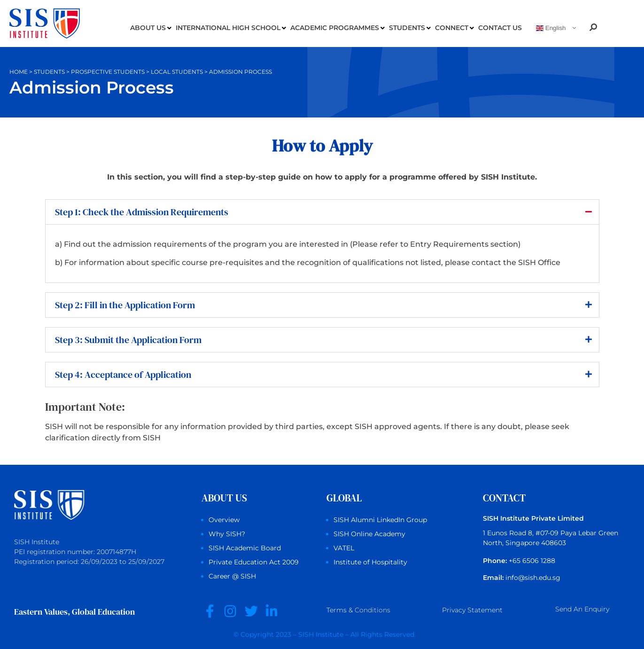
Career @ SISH (232, 576)
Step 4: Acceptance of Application (123, 375)
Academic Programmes (338, 28)
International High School (231, 28)
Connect (454, 28)
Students (410, 28)
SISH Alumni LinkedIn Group (380, 520)
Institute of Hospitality (370, 562)
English (551, 28)
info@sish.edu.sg (533, 578)
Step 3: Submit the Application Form (128, 340)
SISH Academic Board (245, 548)
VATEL (344, 548)
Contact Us (500, 28)
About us (151, 28)
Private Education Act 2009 (254, 562)
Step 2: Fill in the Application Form (125, 305)
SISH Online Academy (369, 534)
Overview (224, 520)
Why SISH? (227, 534)
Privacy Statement (473, 610)
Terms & (358, 611)
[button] (322, 212)
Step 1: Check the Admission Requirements (142, 212)
